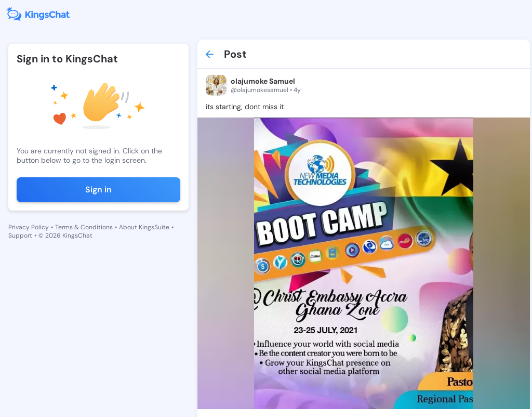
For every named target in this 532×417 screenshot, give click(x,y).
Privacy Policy (29, 227)
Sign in (98, 190)
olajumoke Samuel (263, 81)
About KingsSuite (144, 227)
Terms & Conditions (84, 227)
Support (20, 236)
